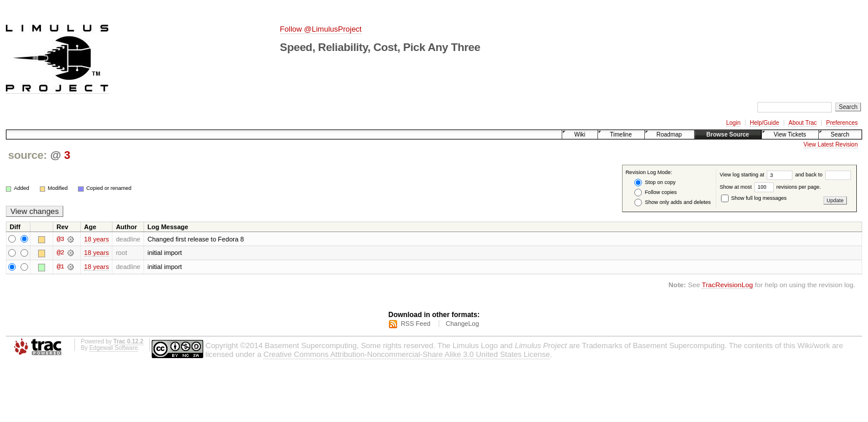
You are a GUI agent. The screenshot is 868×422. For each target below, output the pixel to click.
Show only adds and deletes (672, 203)
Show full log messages (754, 198)
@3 (60, 239)
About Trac (802, 123)
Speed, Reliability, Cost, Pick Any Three (380, 47)
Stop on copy (655, 183)
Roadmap (669, 135)
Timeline (621, 135)
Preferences (842, 123)
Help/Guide (764, 123)
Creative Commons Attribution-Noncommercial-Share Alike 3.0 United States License (407, 355)
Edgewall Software (113, 348)
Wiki (580, 135)
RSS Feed (416, 324)
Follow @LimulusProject (321, 29)
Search (840, 135)
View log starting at (758, 175)
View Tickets (790, 135)
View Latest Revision (831, 144)
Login (733, 123)
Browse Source (728, 135)
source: (28, 155)
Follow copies (655, 193)
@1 (60, 267)
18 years (97, 239)
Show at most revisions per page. (770, 187)
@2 (60, 253)
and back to (823, 175)
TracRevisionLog (727, 285)
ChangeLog (462, 324)
